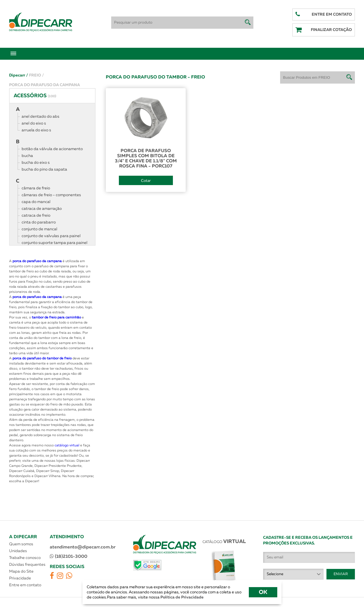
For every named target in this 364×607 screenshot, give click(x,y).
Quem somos (21, 544)
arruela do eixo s (36, 130)
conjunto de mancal (39, 229)
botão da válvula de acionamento (52, 149)
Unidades (18, 551)
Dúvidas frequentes (27, 565)
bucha (27, 156)
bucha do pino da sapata (44, 169)
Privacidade (20, 578)
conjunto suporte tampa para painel (54, 243)
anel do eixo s (34, 123)
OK (263, 592)
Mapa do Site (21, 571)
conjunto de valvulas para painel (51, 236)
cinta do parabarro (39, 222)
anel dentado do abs (41, 117)
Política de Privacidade (182, 597)
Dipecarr (18, 75)
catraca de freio (36, 216)
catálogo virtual (67, 446)
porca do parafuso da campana (37, 261)
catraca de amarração (42, 209)
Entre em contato (25, 585)
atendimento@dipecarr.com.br (83, 547)
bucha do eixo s (36, 163)
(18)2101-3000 (69, 556)
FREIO (36, 75)
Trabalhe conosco (25, 558)
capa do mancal (36, 202)
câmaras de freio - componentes (51, 195)
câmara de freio (36, 188)
